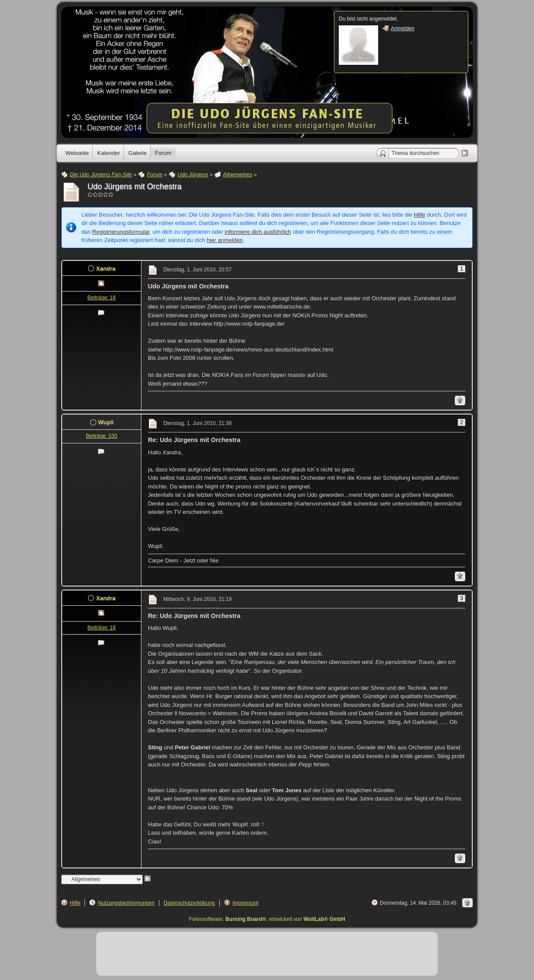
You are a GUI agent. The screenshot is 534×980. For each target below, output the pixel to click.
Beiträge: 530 (101, 436)
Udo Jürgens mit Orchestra (135, 186)
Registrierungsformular (121, 232)
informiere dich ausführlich (258, 232)
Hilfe (419, 215)
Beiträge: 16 (102, 298)
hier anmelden (225, 240)
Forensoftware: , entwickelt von (267, 919)
